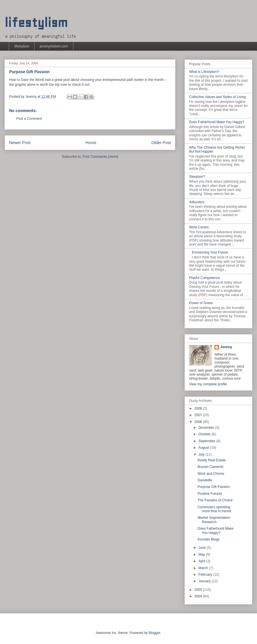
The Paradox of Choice (215, 500)
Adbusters (197, 202)
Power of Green (201, 303)
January (205, 581)
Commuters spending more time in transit (214, 509)
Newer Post (20, 143)
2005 (199, 590)
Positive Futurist (210, 494)
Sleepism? (197, 177)
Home (91, 143)
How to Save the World (27, 80)
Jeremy (226, 347)
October (205, 434)
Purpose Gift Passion (214, 487)
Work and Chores (211, 474)
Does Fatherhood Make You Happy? (217, 122)
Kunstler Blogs (209, 539)
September (207, 441)
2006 (199, 422)
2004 (199, 596)
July (202, 454)
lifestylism (36, 23)
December (207, 428)
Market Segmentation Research (214, 520)
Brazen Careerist (210, 467)
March (204, 568)
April (202, 561)
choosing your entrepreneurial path (107, 80)
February (206, 575)
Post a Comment (29, 119)
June (203, 548)
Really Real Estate (212, 460)
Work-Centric (199, 227)
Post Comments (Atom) (100, 157)
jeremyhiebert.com (54, 46)
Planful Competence (204, 278)
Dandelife (205, 480)
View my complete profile (208, 384)
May (202, 555)
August (204, 448)
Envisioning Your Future (210, 252)
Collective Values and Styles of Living (217, 97)
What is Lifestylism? (204, 72)
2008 (199, 408)
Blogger (155, 633)
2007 (199, 415)
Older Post (161, 143)
